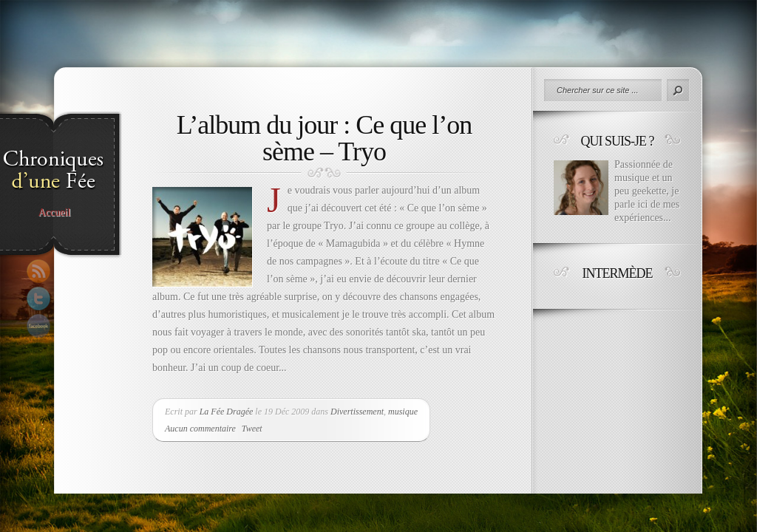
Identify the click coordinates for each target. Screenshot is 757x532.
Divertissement (357, 412)
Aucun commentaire (200, 429)
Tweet (252, 429)
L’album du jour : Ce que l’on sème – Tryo (325, 138)
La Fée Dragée (227, 412)
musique (403, 412)
